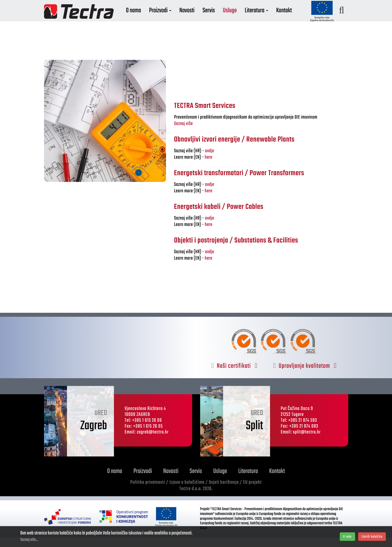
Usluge (243, 18)
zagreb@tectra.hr (153, 442)
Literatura (270, 18)
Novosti (200, 18)
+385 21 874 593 (303, 430)
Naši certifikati (234, 376)
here (208, 167)
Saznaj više (183, 133)
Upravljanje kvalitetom (305, 376)
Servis (222, 18)
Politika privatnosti (148, 492)
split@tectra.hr (307, 442)
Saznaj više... (29, 540)
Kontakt (297, 18)
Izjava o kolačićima (187, 492)
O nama (147, 18)
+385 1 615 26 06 (147, 430)
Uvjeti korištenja (224, 492)
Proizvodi (173, 18)
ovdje (209, 161)
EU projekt (252, 492)
